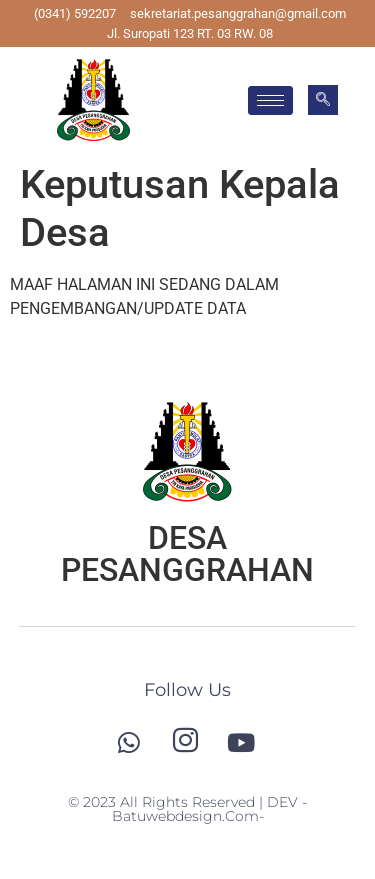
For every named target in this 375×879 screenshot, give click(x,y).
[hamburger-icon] (270, 100)
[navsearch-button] (323, 100)
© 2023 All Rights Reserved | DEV (185, 802)
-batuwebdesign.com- (210, 809)
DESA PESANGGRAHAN (187, 554)
